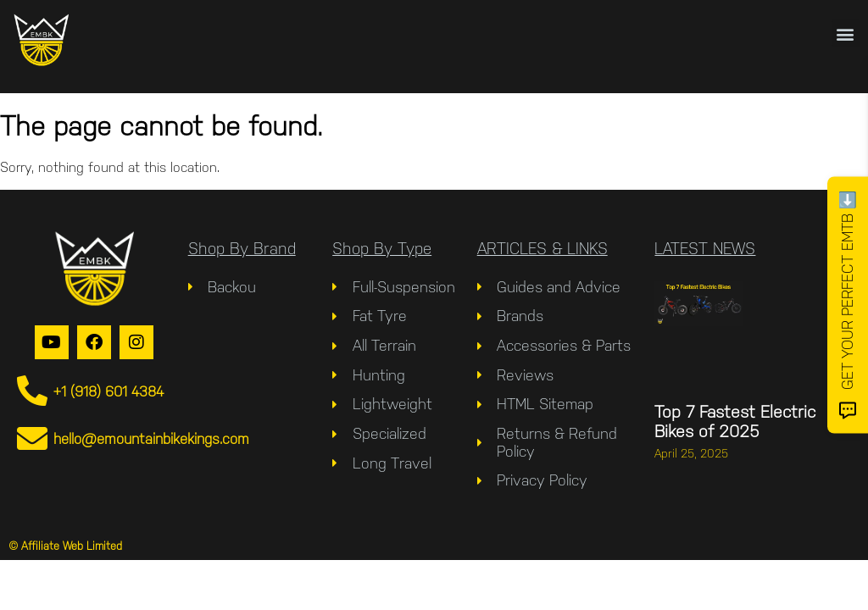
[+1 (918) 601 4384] (32, 391)
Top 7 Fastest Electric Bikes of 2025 (735, 421)
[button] (846, 33)
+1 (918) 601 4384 (108, 391)
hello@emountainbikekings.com (151, 439)
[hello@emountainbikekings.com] (32, 439)
